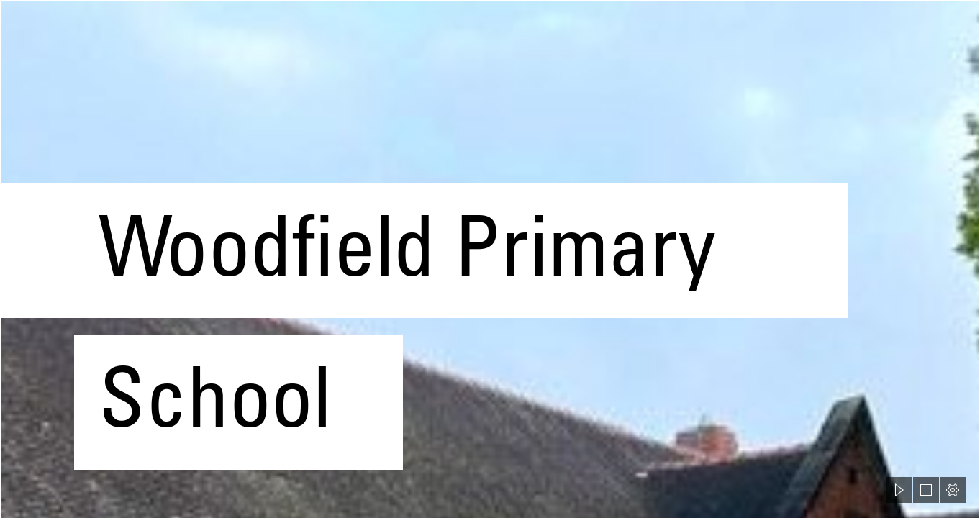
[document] (490, 259)
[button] (899, 490)
